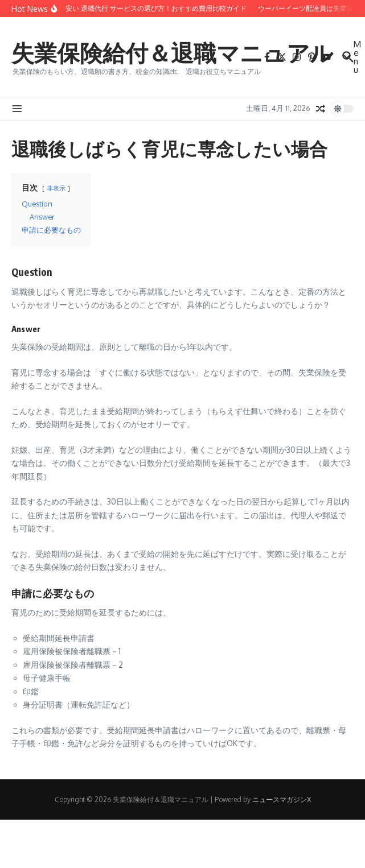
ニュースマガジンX (282, 799)
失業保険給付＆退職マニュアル (172, 52)
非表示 (56, 188)
